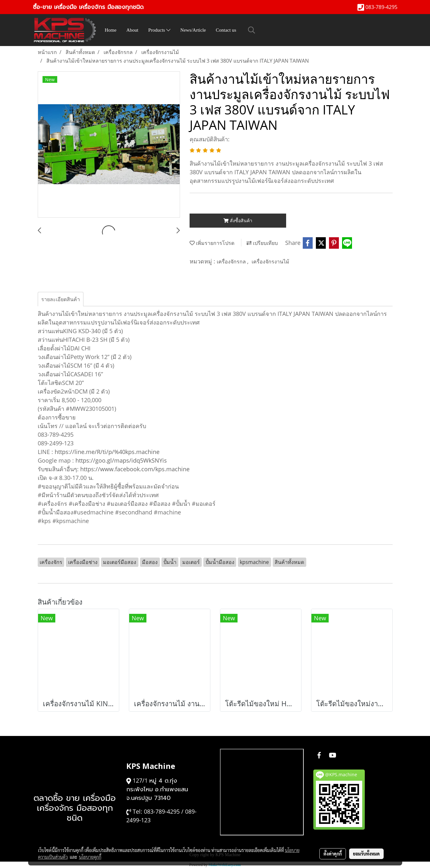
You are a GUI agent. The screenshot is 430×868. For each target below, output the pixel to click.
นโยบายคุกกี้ (90, 857)
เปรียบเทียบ (262, 243)
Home (111, 30)
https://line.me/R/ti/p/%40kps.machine (107, 452)
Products (159, 30)
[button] (252, 30)
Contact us (226, 30)
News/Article (193, 30)
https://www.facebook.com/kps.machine (135, 469)
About (132, 30)
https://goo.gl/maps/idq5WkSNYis (121, 460)
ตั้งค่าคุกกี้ (333, 854)
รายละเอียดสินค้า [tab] (61, 299)
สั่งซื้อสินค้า (238, 220)
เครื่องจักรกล (232, 262)
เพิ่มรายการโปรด (212, 243)
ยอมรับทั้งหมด (366, 854)
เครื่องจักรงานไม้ (270, 262)
